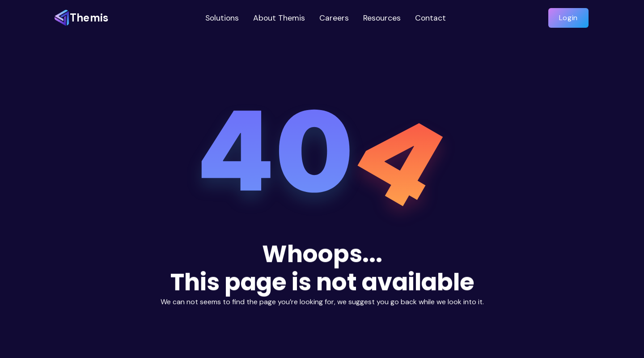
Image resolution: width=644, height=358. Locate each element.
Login (568, 18)
